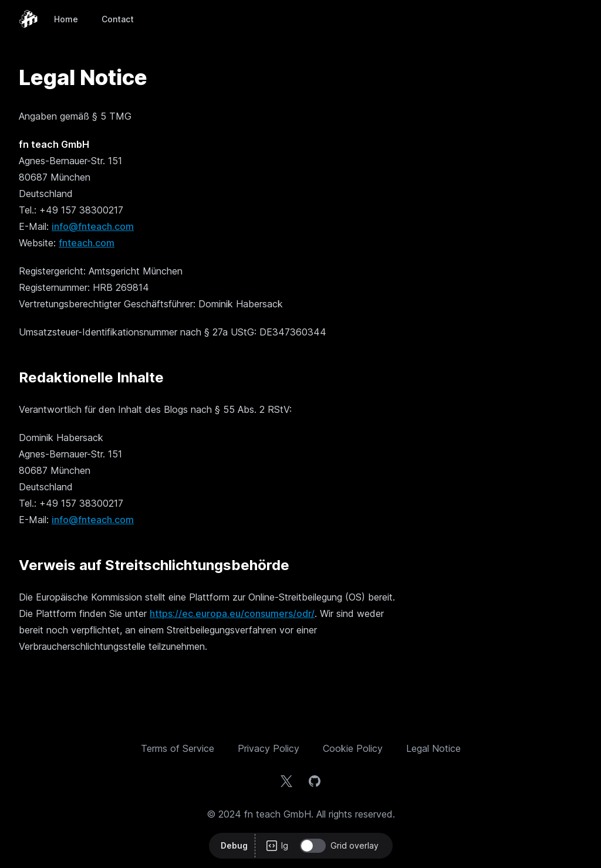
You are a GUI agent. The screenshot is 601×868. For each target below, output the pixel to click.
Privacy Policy (269, 748)
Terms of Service (178, 748)
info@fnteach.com (93, 226)
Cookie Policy (353, 748)
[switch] (313, 846)
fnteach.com (87, 243)
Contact (118, 19)
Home (66, 19)
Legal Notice (433, 748)
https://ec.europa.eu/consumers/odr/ (232, 613)
